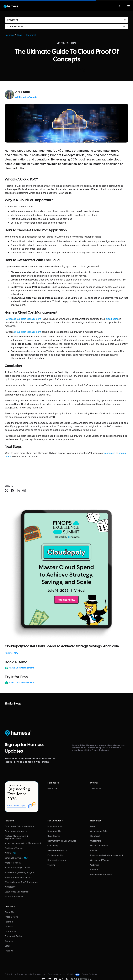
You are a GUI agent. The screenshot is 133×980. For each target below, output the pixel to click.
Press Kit (9, 951)
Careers (9, 927)
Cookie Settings (89, 974)
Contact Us (10, 931)
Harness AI (53, 788)
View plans (96, 788)
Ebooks (94, 850)
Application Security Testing (18, 877)
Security (9, 941)
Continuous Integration (16, 831)
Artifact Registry (13, 863)
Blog (93, 826)
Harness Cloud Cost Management (23, 319)
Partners (9, 922)
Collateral (95, 836)
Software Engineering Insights (20, 872)
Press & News (11, 917)
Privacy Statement (56, 974)
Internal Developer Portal (17, 868)
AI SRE (8, 853)
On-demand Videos (100, 860)
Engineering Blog (56, 855)
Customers (96, 841)
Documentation (55, 826)
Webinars (95, 865)
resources (110, 453)
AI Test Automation (14, 897)
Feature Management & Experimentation (16, 837)
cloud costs (112, 319)
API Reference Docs (57, 850)
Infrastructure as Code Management (23, 843)
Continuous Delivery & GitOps (19, 826)
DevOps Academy (99, 846)
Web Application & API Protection (21, 882)
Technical (31, 35)
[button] (119, 6)
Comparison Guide (99, 831)
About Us (9, 912)
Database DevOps (14, 858)
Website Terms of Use (35, 974)
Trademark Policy (13, 936)
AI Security (10, 887)
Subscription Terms (14, 974)
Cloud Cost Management (28, 332)
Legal (7, 946)
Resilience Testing (14, 848)
